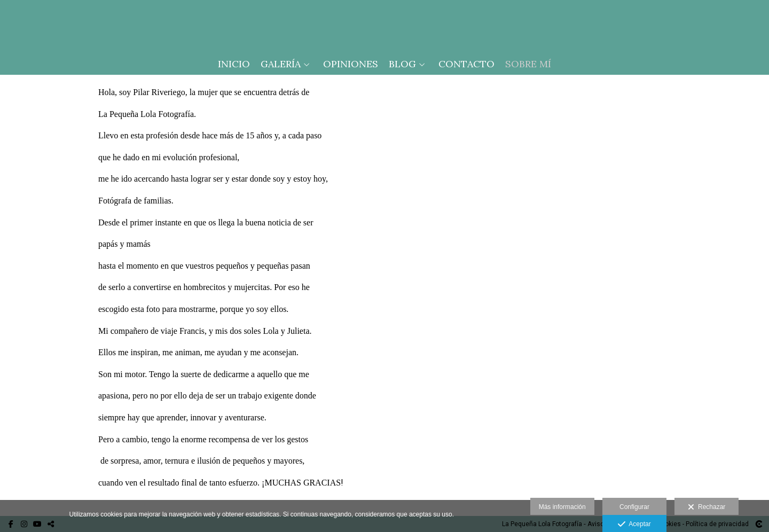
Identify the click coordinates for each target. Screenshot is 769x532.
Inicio (234, 64)
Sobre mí (528, 64)
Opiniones (351, 64)
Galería (281, 64)
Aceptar (634, 525)
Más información (562, 507)
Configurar (634, 507)
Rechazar (707, 507)
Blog (402, 64)
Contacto (466, 64)
